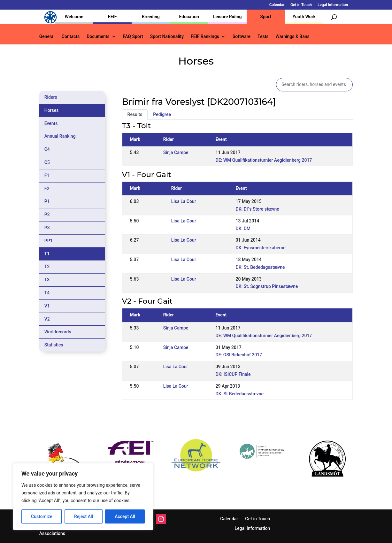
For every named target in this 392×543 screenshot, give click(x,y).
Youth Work (304, 17)
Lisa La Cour (184, 201)
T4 (47, 293)
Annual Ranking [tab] (60, 136)
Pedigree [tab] (162, 114)
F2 (47, 189)
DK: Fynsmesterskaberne (261, 248)
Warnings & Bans (293, 37)
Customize (42, 516)
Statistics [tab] (54, 345)
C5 (47, 162)
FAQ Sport (133, 37)
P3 (47, 228)
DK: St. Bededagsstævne (260, 267)
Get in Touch (301, 5)
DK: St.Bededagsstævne (240, 394)
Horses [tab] (52, 110)
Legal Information (333, 5)
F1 (47, 175)
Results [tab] (135, 114)
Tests (263, 37)
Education (189, 17)
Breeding (151, 17)
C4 (47, 149)
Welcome (74, 17)
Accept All (125, 516)
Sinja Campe (176, 152)
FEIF (112, 17)
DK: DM (243, 229)
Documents (98, 37)
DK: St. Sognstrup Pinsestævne (267, 286)
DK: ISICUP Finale (233, 374)
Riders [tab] (51, 97)
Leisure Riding (227, 17)
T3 (47, 280)
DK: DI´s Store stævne (257, 209)
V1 (47, 306)
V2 (47, 319)
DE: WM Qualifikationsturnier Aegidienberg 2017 (264, 160)
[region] (83, 497)
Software (242, 37)
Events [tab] (51, 123)
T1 (47, 254)
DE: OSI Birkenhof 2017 (239, 355)
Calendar (277, 5)
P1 (47, 201)
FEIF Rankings (205, 37)
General (47, 37)
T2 (47, 267)
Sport (266, 17)
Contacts (71, 37)
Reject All (84, 516)
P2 (47, 214)
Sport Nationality (167, 37)
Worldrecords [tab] (58, 332)
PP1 (49, 241)
